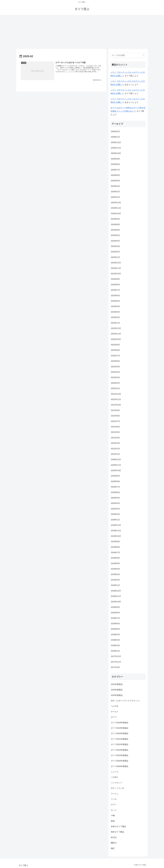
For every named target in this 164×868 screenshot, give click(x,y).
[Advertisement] (82, 32)
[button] (143, 55)
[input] (128, 55)
